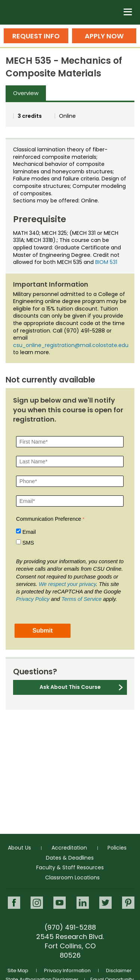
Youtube (60, 903)
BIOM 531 (106, 262)
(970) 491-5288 (70, 927)
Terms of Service (82, 599)
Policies (117, 848)
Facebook (14, 903)
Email (29, 532)
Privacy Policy (33, 599)
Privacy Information (67, 970)
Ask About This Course (70, 687)
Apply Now (104, 36)
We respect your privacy (67, 584)
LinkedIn (83, 903)
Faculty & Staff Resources (70, 867)
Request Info (36, 36)
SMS (28, 543)
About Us (19, 848)
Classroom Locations (72, 877)
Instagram (37, 903)
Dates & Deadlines (70, 858)
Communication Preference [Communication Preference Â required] (49, 519)
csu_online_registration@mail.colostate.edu (71, 345)
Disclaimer (119, 970)
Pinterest (128, 903)
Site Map (18, 970)
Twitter (105, 903)
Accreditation (69, 848)
